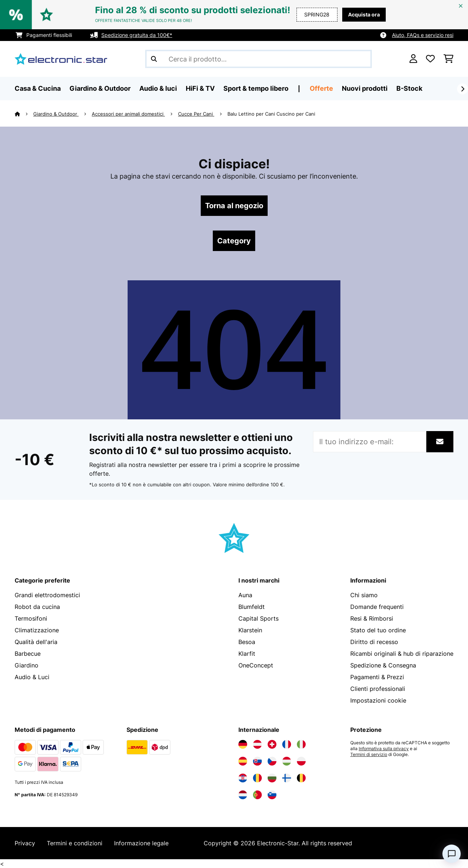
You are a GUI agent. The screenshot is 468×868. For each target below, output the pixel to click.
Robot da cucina (37, 607)
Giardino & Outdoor (56, 114)
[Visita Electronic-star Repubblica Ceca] (272, 761)
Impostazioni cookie (378, 700)
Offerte (321, 88)
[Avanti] (463, 89)
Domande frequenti (377, 607)
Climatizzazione (37, 630)
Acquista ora (364, 14)
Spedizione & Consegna (383, 665)
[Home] (24, 114)
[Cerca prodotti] (258, 59)
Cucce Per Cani (196, 114)
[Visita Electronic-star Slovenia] (272, 795)
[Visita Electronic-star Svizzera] (272, 744)
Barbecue (28, 654)
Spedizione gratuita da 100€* (137, 35)
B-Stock (409, 88)
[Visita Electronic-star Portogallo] (257, 795)
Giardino (27, 665)
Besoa (247, 642)
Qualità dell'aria (36, 642)
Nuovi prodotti (365, 88)
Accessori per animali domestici (128, 114)
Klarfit (247, 654)
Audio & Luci (32, 677)
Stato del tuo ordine (378, 630)
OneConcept (256, 665)
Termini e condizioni (75, 843)
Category (234, 241)
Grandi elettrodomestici (47, 595)
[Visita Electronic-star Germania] (243, 744)
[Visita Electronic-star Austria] (257, 744)
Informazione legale (141, 843)
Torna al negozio (234, 206)
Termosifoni (31, 618)
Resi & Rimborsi (372, 618)
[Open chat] (452, 854)
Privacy (25, 843)
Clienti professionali (378, 689)
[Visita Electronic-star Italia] (301, 744)
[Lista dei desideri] (430, 59)
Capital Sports (258, 618)
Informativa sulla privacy (384, 749)
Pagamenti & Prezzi (377, 677)
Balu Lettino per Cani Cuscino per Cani (271, 114)
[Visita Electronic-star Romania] (257, 778)
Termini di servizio (369, 755)
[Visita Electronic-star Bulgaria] (272, 778)
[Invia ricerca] (154, 59)
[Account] (413, 59)
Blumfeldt (252, 607)
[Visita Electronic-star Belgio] (301, 778)
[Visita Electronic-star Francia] (287, 744)
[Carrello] (448, 59)
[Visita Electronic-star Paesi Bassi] (243, 795)
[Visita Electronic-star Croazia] (243, 778)
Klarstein (250, 630)
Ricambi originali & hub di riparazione (402, 654)
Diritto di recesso (374, 642)
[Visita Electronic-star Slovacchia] (257, 761)
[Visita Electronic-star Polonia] (301, 761)
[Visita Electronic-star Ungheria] (287, 761)
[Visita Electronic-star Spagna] (243, 761)
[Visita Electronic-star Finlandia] (287, 778)
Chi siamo (364, 595)
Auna (245, 595)
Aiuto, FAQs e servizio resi (423, 35)
